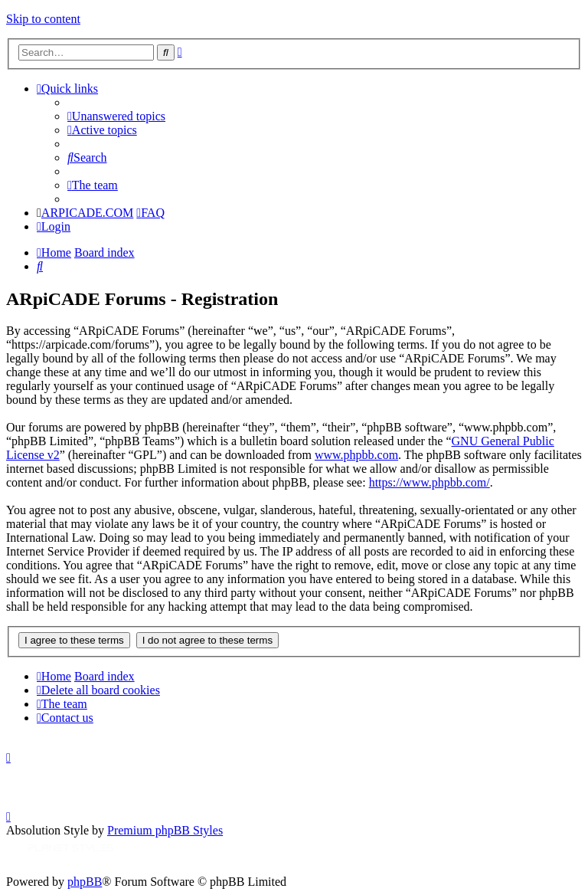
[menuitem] (116, 116)
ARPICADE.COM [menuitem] (87, 213)
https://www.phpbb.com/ (430, 482)
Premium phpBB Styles (165, 830)
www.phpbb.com (356, 455)
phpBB (85, 882)
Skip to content (43, 19)
